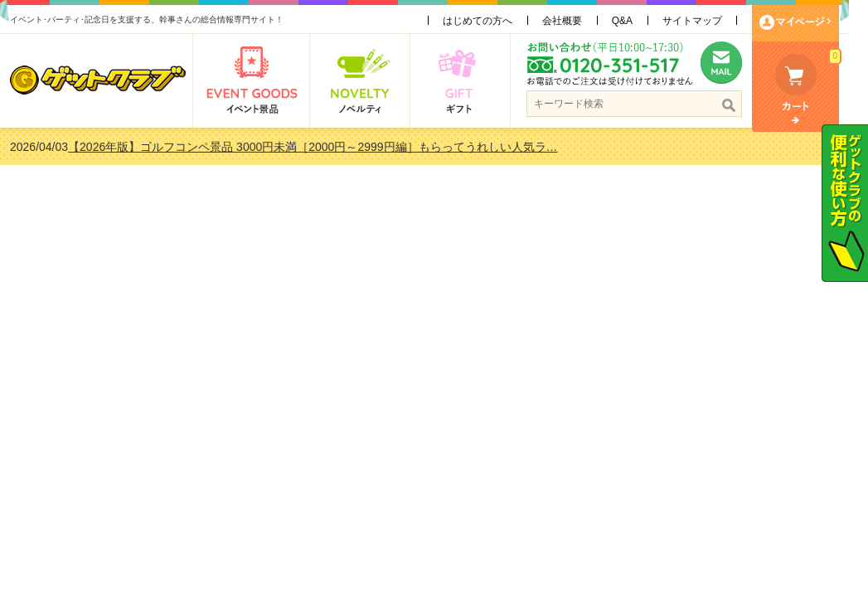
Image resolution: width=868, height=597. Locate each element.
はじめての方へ (487, 21)
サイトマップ (702, 21)
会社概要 (571, 21)
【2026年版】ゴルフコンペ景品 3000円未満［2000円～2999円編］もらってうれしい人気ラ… (322, 147)
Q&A (631, 21)
